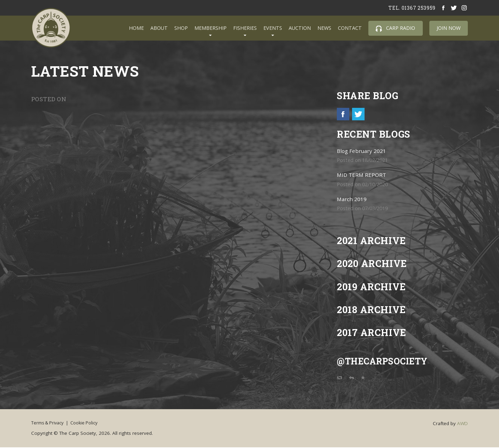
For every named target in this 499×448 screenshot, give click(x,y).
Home (136, 28)
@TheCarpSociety (386, 362)
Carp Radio (395, 28)
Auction (300, 28)
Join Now (449, 28)
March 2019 (352, 200)
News (324, 28)
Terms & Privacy (49, 424)
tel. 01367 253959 (411, 8)
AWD (462, 424)
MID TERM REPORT (362, 176)
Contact (350, 28)
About (159, 28)
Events (273, 28)
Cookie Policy (91, 424)
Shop (181, 28)
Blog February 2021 (363, 152)
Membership (211, 28)
